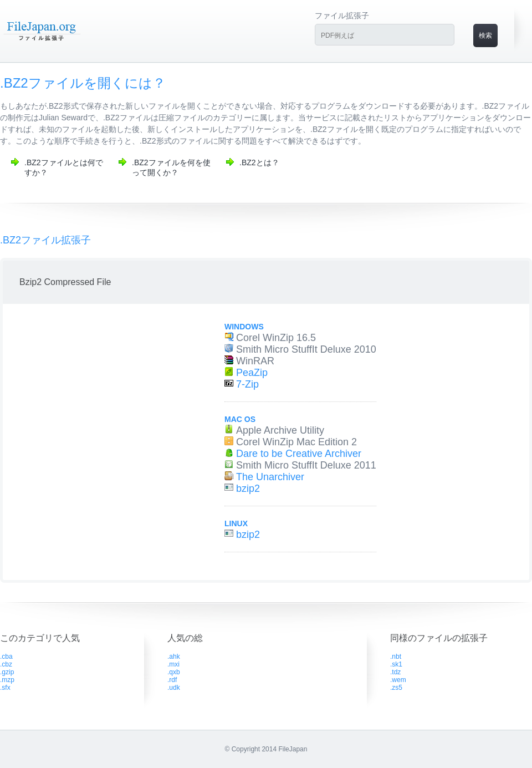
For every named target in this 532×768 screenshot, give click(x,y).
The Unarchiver (270, 477)
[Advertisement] (104, 424)
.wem (398, 680)
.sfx (5, 688)
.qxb (174, 672)
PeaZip (252, 373)
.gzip (7, 672)
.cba (6, 657)
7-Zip (247, 384)
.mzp (7, 680)
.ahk (174, 657)
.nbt (396, 657)
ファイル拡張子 (342, 16)
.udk (174, 688)
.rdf (172, 680)
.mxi (173, 664)
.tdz (395, 672)
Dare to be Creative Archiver (299, 454)
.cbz (6, 664)
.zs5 (396, 688)
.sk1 (396, 664)
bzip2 (248, 489)
